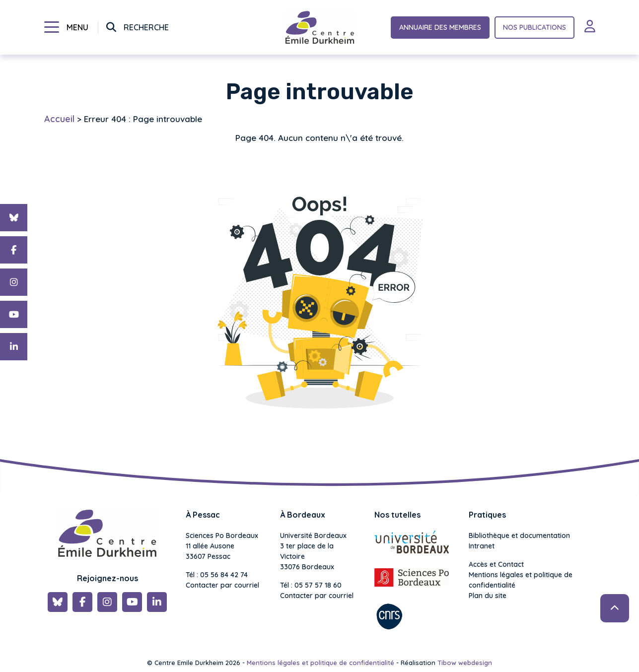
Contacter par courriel (222, 585)
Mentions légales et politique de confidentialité (521, 580)
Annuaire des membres (440, 27)
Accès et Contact (496, 564)
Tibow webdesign (465, 663)
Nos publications (534, 27)
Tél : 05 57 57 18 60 (311, 585)
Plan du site (488, 596)
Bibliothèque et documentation (519, 536)
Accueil (59, 119)
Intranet (482, 546)
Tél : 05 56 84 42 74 (217, 575)
